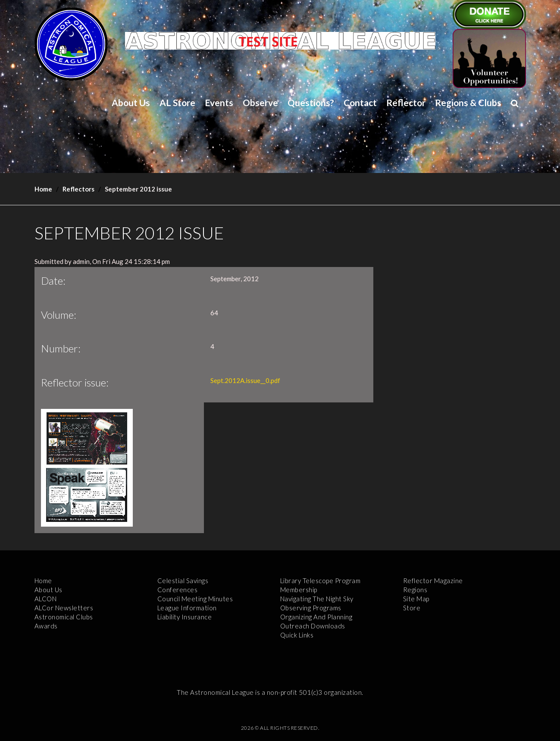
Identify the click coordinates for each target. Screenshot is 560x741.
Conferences (178, 590)
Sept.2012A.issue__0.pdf (245, 380)
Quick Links (297, 635)
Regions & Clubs (468, 102)
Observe (260, 102)
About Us (131, 102)
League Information (187, 608)
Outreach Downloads (313, 626)
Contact (360, 102)
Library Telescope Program (321, 581)
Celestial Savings (183, 581)
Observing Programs (311, 608)
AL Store (177, 102)
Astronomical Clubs (64, 617)
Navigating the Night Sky (317, 599)
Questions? (311, 102)
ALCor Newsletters (64, 608)
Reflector (406, 102)
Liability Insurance (185, 617)
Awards (46, 626)
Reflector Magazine (433, 581)
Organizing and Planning (316, 617)
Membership (299, 590)
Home (43, 189)
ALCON (46, 599)
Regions (415, 590)
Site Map (416, 599)
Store (412, 608)
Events (219, 102)
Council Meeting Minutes (195, 599)
